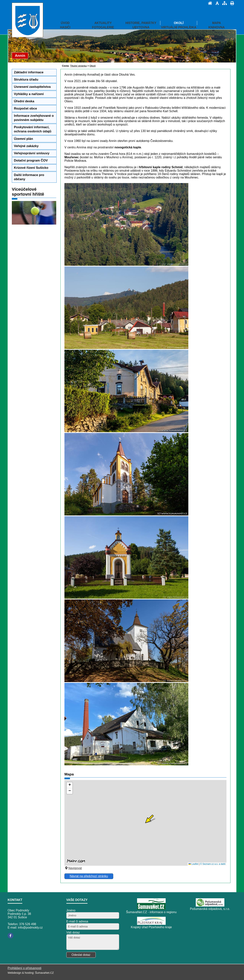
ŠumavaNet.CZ (44, 973)
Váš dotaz (73, 932)
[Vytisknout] (231, 3)
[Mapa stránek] (223, 3)
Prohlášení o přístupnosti (24, 968)
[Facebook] (10, 936)
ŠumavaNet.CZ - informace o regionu (151, 912)
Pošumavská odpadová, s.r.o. (210, 909)
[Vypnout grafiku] (216, 3)
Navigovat (73, 868)
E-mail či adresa (77, 921)
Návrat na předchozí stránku (89, 876)
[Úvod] (209, 3)
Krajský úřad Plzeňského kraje (151, 927)
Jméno (71, 910)
